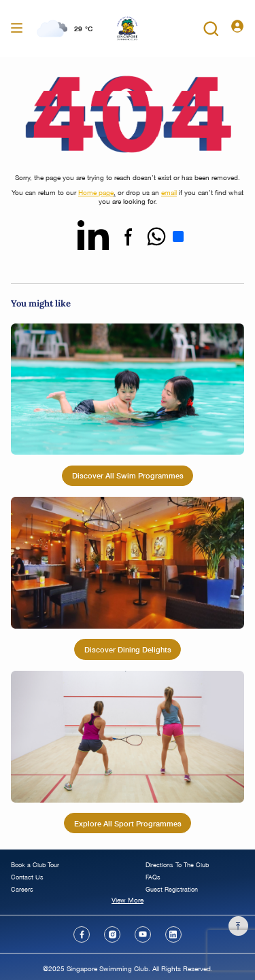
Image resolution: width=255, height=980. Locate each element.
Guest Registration (172, 889)
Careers (22, 889)
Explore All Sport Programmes (128, 823)
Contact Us (27, 877)
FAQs (153, 877)
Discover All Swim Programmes (128, 475)
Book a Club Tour (35, 865)
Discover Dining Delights (128, 649)
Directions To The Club (177, 865)
